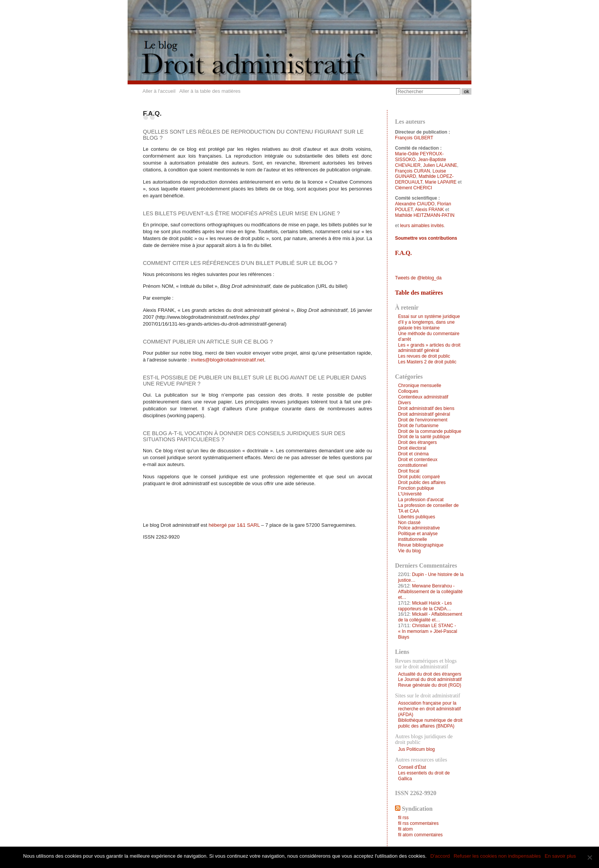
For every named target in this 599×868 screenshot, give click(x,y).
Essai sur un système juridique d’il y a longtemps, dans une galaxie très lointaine (429, 322)
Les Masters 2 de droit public (427, 362)
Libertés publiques (417, 517)
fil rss (403, 818)
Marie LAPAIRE (441, 182)
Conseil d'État (412, 767)
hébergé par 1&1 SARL (234, 525)
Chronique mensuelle (420, 386)
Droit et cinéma (413, 454)
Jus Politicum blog (416, 749)
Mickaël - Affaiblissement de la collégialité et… (430, 617)
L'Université (410, 494)
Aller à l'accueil (159, 91)
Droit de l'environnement (423, 420)
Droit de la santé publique (424, 437)
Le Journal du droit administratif (430, 679)
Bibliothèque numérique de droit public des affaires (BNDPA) (430, 723)
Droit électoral (412, 448)
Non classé (409, 523)
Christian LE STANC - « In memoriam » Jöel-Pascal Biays (428, 631)
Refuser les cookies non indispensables (497, 856)
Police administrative (419, 528)
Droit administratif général (424, 414)
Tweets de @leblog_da (418, 278)
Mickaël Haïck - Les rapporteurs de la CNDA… (425, 606)
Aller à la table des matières (210, 91)
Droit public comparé (419, 477)
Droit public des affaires (422, 482)
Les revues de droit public (424, 356)
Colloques (408, 391)
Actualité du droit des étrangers (430, 674)
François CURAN (413, 171)
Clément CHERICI (414, 188)
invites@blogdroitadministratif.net (228, 360)
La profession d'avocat (421, 500)
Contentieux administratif (423, 397)
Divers (405, 403)
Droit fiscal (409, 471)
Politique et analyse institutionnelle (418, 536)
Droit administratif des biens (426, 408)
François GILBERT (414, 138)
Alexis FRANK (429, 210)
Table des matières (419, 293)
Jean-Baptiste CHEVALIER (421, 162)
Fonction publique (416, 488)
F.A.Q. (403, 253)
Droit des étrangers (418, 442)
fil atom (406, 829)
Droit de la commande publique (430, 431)
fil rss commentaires (418, 823)
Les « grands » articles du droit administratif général (429, 348)
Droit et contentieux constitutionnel (418, 462)
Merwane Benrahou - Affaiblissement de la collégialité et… (430, 592)
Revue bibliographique (421, 545)
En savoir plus (560, 856)
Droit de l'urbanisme (418, 426)
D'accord (440, 856)
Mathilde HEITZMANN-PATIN (425, 215)
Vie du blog (410, 551)
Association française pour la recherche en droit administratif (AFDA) (429, 709)
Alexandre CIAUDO (415, 204)
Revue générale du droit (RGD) (430, 685)
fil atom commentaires (420, 835)
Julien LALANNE (440, 165)
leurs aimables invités (422, 226)
